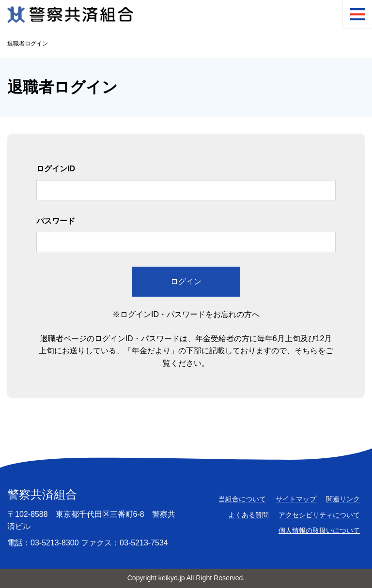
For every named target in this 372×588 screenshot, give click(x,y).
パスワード (56, 221)
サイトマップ (296, 499)
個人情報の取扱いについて (319, 530)
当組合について (242, 499)
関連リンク (343, 499)
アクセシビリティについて (319, 515)
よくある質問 (248, 515)
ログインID (56, 169)
